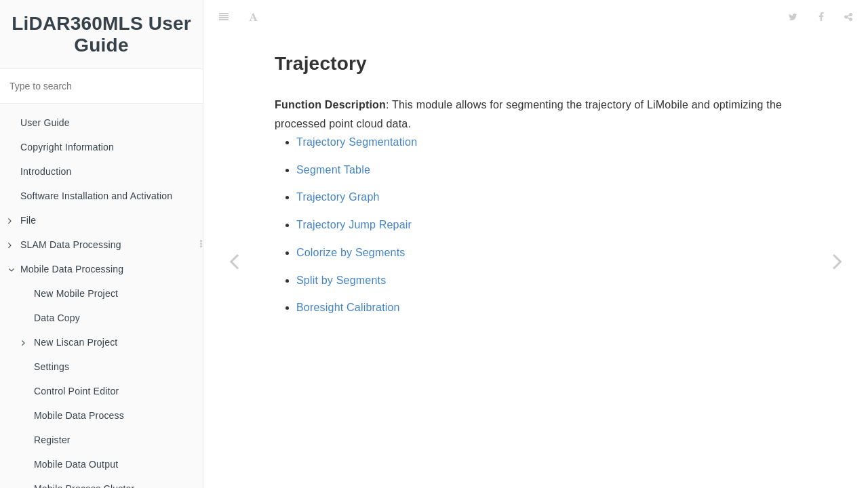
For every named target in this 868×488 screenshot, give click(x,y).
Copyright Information (67, 147)
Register (52, 440)
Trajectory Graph (338, 197)
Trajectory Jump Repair (354, 225)
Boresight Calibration (348, 307)
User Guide (45, 123)
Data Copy (57, 318)
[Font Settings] (253, 17)
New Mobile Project (76, 293)
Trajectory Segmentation (357, 142)
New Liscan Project (70, 342)
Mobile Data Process (79, 415)
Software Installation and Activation (96, 196)
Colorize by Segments (351, 252)
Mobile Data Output (76, 464)
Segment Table (333, 170)
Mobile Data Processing (66, 269)
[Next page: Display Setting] (837, 261)
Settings (52, 367)
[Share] (848, 17)
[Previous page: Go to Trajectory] (234, 261)
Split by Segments (341, 280)
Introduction (46, 171)
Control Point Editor (76, 391)
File (22, 220)
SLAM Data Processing (65, 245)
